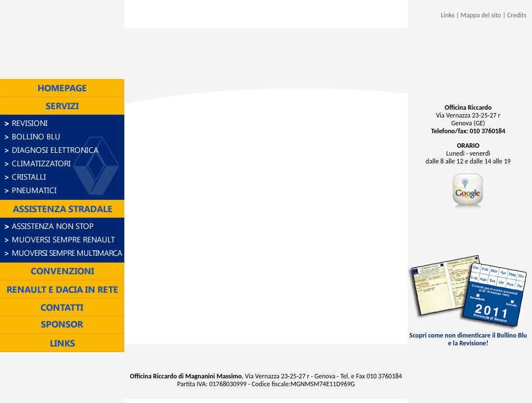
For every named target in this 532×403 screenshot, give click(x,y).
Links (447, 15)
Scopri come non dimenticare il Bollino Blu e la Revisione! (469, 336)
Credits (517, 15)
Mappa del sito (481, 15)
